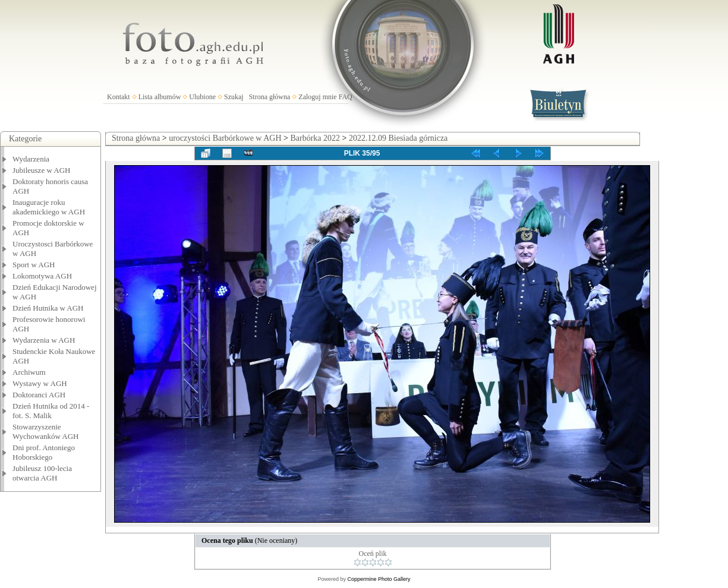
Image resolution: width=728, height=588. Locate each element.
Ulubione (202, 97)
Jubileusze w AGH (42, 170)
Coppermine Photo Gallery (379, 579)
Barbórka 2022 (315, 138)
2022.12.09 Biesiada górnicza (398, 138)
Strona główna (270, 97)
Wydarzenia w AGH (44, 340)
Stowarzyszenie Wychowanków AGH (46, 431)
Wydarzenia (31, 159)
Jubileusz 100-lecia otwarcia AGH (42, 473)
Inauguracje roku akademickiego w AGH (49, 207)
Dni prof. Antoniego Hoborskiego (44, 452)
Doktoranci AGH (39, 395)
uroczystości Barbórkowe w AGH (225, 138)
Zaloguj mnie (317, 97)
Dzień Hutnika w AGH (48, 308)
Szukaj (234, 97)
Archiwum (29, 372)
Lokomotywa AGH (42, 276)
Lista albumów (160, 97)
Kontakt (119, 97)
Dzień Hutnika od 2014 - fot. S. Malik (51, 411)
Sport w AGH (34, 265)
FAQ (346, 97)
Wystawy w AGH (40, 383)
